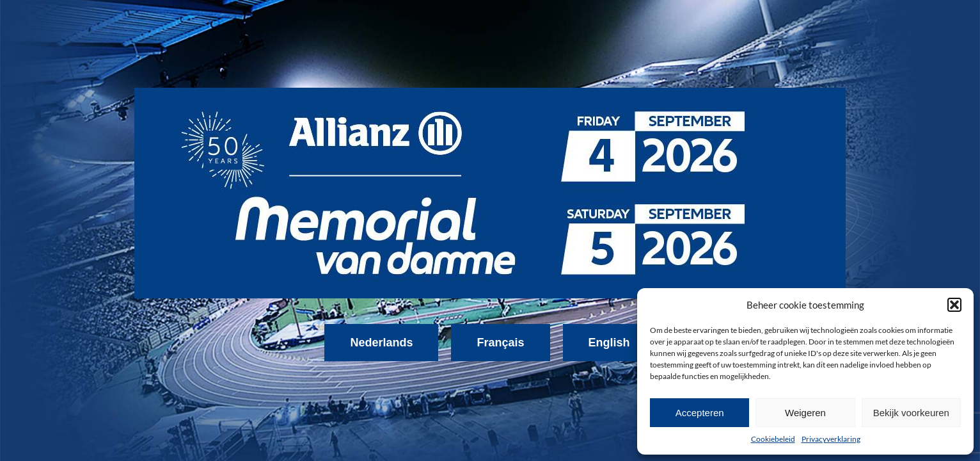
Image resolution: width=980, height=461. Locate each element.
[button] (954, 305)
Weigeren (805, 413)
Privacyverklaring (831, 439)
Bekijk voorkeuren (911, 413)
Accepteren (700, 413)
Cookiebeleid (773, 439)
